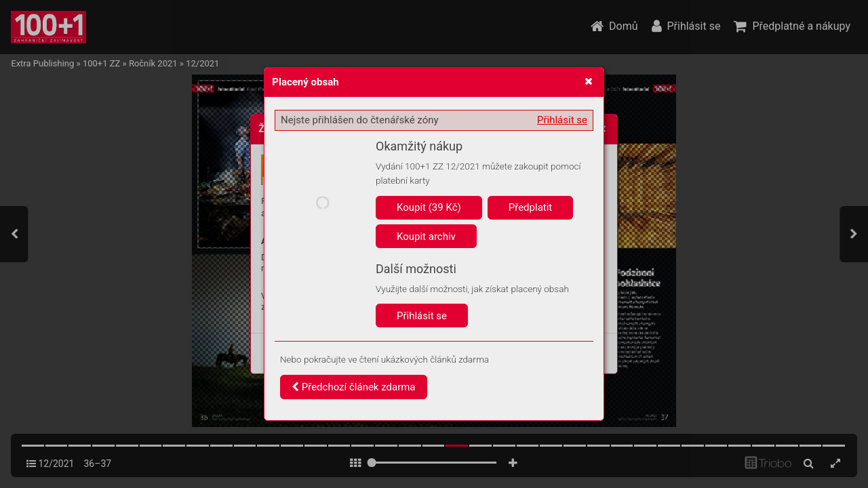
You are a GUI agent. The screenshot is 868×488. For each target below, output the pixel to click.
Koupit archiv (426, 237)
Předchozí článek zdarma (354, 387)
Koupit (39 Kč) (429, 207)
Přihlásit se (562, 120)
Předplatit (531, 207)
